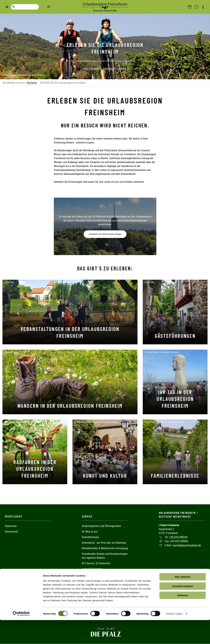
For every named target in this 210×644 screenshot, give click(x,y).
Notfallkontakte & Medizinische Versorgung (105, 548)
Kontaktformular (90, 537)
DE (26, 7)
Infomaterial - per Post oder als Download (104, 543)
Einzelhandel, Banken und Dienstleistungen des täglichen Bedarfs (105, 556)
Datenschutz (11, 532)
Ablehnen (183, 619)
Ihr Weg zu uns (90, 532)
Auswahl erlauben (183, 610)
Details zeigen (174, 638)
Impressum (11, 526)
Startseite (32, 83)
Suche (14, 7)
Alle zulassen (183, 601)
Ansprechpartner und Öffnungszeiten (101, 526)
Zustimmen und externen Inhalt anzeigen (105, 234)
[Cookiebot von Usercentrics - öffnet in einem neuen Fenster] (21, 638)
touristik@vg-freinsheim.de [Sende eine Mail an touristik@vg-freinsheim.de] (187, 545)
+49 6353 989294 (178, 537)
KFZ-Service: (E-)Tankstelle (96, 563)
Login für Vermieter (92, 569)
